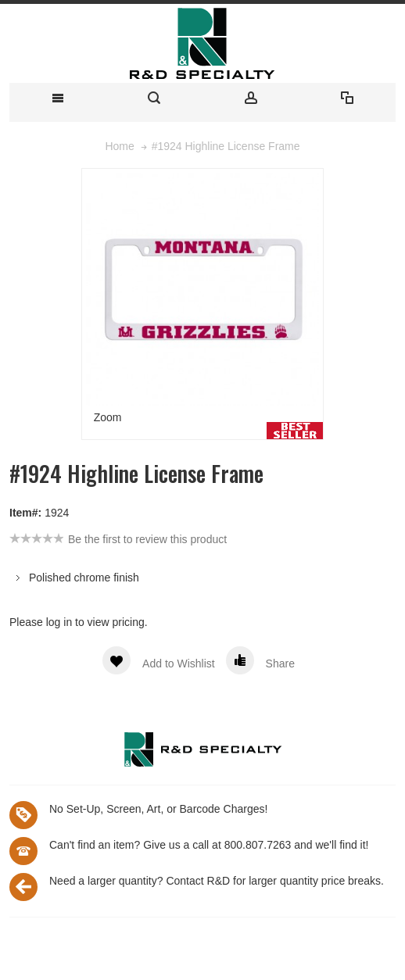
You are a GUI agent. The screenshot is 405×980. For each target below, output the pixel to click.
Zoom (108, 417)
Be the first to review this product (147, 539)
